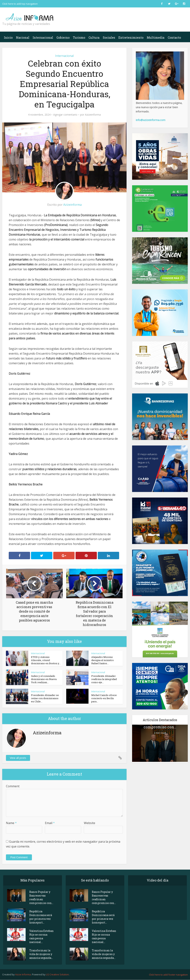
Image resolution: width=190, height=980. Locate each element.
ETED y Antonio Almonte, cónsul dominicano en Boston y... (46, 660)
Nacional (23, 37)
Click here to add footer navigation (168, 975)
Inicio (8, 37)
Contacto (174, 37)
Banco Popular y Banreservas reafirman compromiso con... (41, 898)
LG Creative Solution (57, 975)
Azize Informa (23, 975)
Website (90, 823)
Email (50, 823)
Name (11, 823)
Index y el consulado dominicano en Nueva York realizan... (44, 679)
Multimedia (156, 37)
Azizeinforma (93, 115)
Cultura (94, 37)
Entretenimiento (131, 37)
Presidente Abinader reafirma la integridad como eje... (104, 679)
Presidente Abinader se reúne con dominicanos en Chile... (45, 698)
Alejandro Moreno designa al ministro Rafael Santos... (103, 660)
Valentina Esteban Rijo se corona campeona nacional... (41, 937)
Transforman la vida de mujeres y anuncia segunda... (41, 954)
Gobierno (63, 37)
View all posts (18, 758)
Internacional (43, 37)
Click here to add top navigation (20, 4)
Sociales (109, 37)
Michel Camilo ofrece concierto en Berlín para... (104, 698)
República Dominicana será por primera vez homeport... (41, 917)
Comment (13, 786)
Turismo (79, 37)
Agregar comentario (65, 115)
